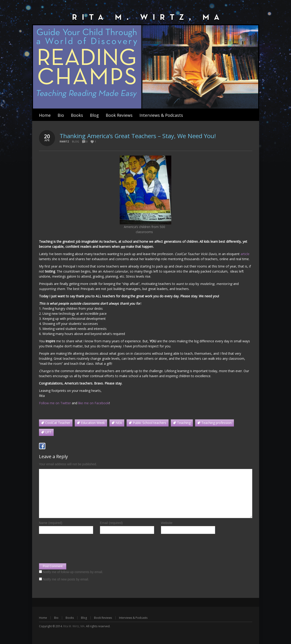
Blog (76, 141)
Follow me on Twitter (55, 403)
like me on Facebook (94, 403)
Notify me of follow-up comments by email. (73, 572)
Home (43, 618)
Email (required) (111, 523)
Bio (56, 618)
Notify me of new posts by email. (66, 579)
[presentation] (74, 550)
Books (70, 618)
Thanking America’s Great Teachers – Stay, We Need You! (138, 136)
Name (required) (51, 523)
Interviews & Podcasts (133, 618)
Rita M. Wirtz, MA (74, 626)
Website (167, 523)
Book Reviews (103, 618)
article (245, 254)
